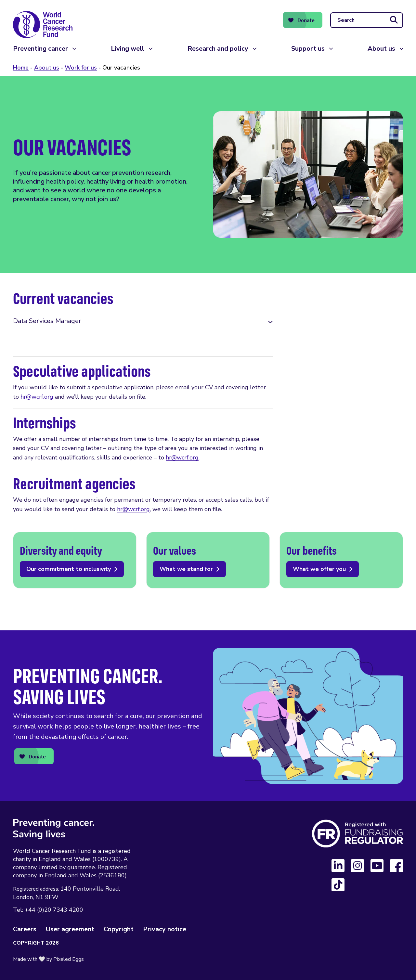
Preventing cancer (40, 49)
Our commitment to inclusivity (75, 560)
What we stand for (208, 560)
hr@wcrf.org (37, 397)
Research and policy (218, 49)
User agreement (70, 929)
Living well (128, 49)
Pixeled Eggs (69, 959)
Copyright (119, 929)
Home (21, 68)
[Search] (367, 20)
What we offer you (341, 560)
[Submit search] (394, 20)
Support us (308, 49)
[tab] (143, 322)
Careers (25, 929)
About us (381, 49)
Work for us (81, 68)
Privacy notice (165, 929)
